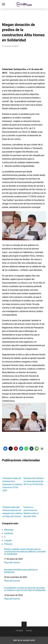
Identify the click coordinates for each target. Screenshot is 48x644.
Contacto (29, 631)
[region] (24, 15)
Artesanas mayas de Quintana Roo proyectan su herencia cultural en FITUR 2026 (13, 478)
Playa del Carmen (12, 562)
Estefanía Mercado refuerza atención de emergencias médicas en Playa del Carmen (13, 506)
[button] (5, 449)
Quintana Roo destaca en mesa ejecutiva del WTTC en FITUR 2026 (34, 475)
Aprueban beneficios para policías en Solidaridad (21, 571)
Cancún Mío (24, 4)
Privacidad (19, 631)
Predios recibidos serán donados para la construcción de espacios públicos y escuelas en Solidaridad (25, 552)
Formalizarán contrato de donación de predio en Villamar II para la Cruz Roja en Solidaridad (25, 589)
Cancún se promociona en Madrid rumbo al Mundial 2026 (34, 506)
